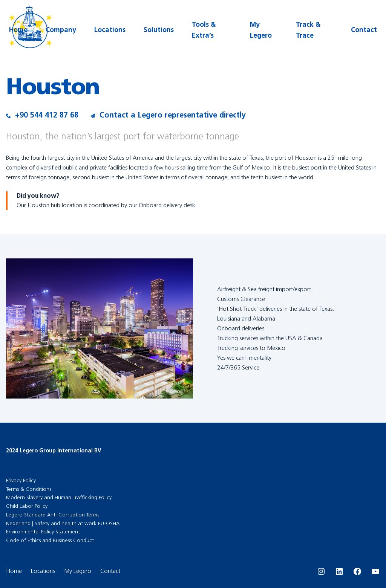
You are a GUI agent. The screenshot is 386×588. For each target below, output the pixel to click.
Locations (110, 30)
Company (61, 30)
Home (18, 30)
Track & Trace (308, 30)
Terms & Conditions (29, 489)
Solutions (159, 30)
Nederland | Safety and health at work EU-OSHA (63, 523)
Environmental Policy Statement (43, 532)
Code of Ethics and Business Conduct (50, 540)
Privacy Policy (21, 480)
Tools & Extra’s (204, 30)
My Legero (261, 30)
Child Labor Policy (27, 506)
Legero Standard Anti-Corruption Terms (53, 515)
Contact (364, 30)
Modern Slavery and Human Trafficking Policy (59, 497)
